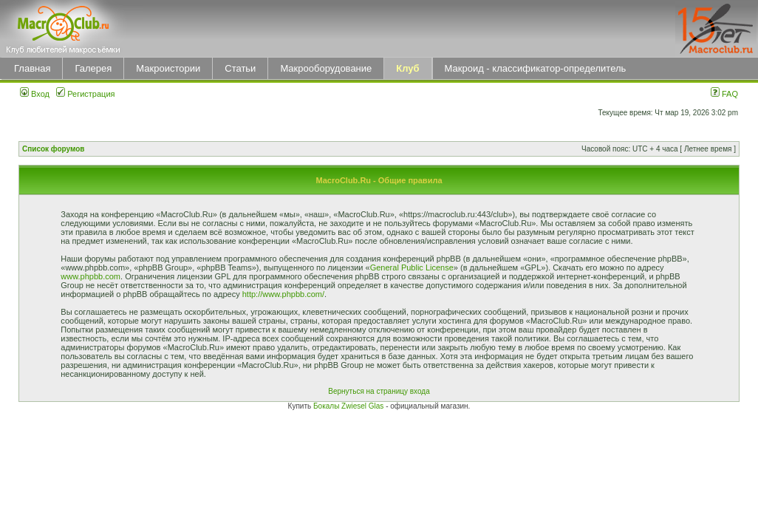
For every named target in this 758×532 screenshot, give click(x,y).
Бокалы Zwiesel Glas (349, 406)
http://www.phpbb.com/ (283, 294)
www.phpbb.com (91, 276)
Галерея (93, 68)
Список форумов (54, 149)
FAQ (724, 94)
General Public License (412, 267)
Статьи (240, 68)
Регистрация (85, 94)
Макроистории (168, 68)
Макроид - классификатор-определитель (536, 68)
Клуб (407, 68)
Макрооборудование (326, 68)
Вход (35, 94)
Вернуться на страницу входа (379, 391)
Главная (32, 68)
